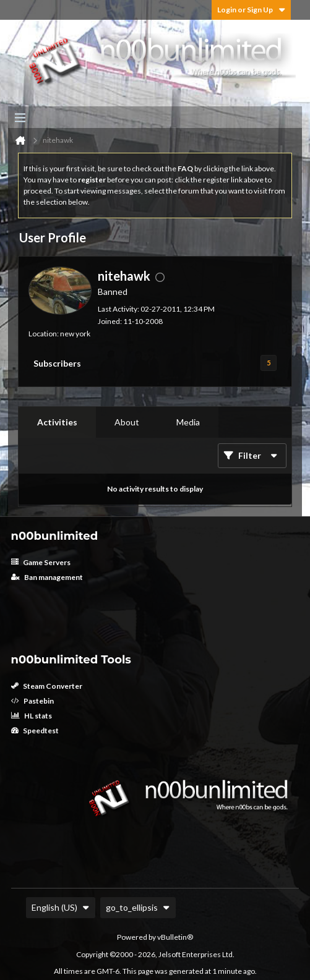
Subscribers (57, 363)
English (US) (61, 907)
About (127, 422)
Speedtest (35, 731)
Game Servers (41, 562)
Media (188, 422)
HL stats (32, 716)
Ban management (47, 577)
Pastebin (32, 701)
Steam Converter (47, 686)
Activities (57, 422)
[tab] (57, 422)
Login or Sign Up (251, 10)
